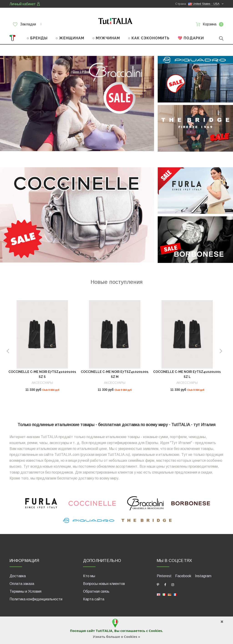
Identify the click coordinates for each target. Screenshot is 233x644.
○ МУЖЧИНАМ (106, 38)
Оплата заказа (22, 584)
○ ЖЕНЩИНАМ (70, 38)
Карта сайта (94, 599)
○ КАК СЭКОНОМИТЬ (149, 38)
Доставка (18, 576)
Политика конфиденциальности (36, 599)
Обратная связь (96, 591)
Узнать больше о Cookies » (116, 637)
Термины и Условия (25, 591)
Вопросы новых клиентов (104, 584)
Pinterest (164, 576)
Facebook (183, 576)
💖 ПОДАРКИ (191, 38)
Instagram (203, 576)
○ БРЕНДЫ (37, 38)
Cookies (155, 631)
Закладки (27, 24)
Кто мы (89, 576)
